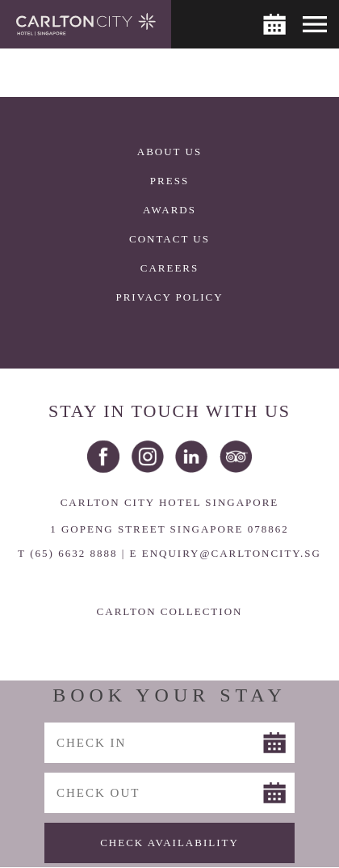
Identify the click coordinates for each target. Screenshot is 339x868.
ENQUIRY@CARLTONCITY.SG (232, 553)
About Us (169, 152)
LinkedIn (191, 457)
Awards (169, 210)
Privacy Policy (169, 297)
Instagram (148, 457)
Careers (170, 268)
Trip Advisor (236, 457)
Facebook (103, 457)
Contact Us (169, 239)
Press (169, 181)
